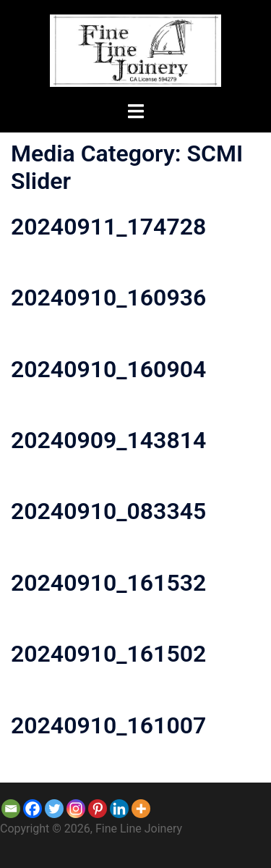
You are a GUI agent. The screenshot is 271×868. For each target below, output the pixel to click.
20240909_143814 (108, 440)
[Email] (11, 809)
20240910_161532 (108, 583)
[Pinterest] (98, 809)
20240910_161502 (108, 654)
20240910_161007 (108, 725)
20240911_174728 (108, 227)
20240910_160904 (108, 369)
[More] (141, 809)
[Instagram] (76, 809)
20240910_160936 (108, 298)
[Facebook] (33, 809)
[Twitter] (54, 809)
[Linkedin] (119, 809)
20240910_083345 (108, 511)
